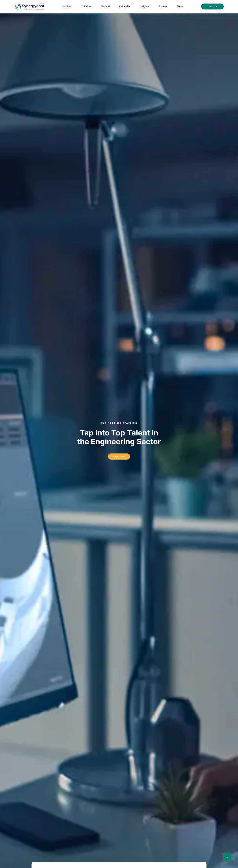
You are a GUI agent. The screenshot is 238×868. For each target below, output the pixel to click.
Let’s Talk (212, 6)
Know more (119, 457)
